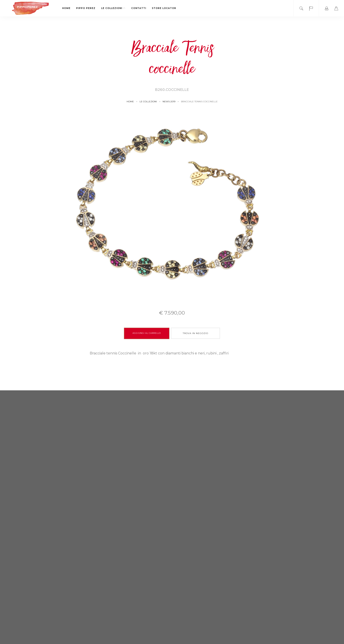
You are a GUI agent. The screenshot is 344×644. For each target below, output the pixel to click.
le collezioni (113, 8)
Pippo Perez (86, 8)
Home (66, 8)
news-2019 (169, 102)
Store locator (164, 8)
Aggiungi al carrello (147, 333)
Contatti (139, 8)
